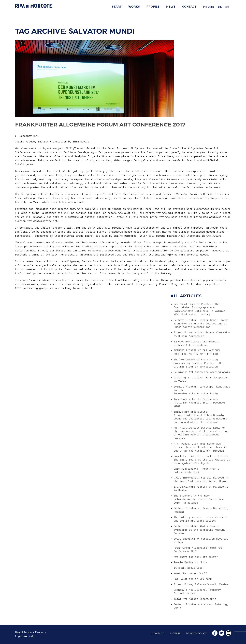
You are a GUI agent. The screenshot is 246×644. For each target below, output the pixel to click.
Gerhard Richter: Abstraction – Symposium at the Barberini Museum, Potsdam (200, 530)
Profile (153, 7)
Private (209, 7)
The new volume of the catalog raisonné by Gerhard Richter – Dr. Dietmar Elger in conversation (199, 363)
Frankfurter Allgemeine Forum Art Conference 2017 (100, 125)
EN (227, 7)
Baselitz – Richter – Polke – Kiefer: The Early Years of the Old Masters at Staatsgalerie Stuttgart (202, 460)
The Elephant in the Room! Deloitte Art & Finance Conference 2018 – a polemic (199, 499)
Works (134, 7)
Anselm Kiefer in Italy (191, 562)
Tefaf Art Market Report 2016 (195, 599)
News (171, 7)
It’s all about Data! (189, 568)
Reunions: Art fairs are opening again (202, 372)
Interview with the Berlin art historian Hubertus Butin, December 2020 (200, 403)
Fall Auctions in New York (193, 579)
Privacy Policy (196, 634)
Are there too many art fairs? (196, 557)
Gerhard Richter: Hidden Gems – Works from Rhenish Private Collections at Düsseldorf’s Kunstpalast (201, 324)
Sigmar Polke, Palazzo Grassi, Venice (201, 584)
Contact (189, 7)
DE (220, 7)
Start (117, 7)
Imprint (175, 634)
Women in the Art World (191, 573)
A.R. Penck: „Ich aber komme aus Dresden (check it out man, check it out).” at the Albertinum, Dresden (200, 447)
